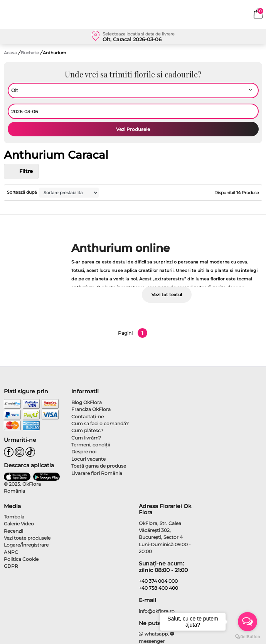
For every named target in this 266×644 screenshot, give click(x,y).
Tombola (14, 517)
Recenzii (13, 531)
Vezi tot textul (167, 295)
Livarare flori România (97, 473)
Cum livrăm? (86, 438)
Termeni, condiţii (91, 445)
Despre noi (84, 452)
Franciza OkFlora (91, 409)
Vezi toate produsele (27, 538)
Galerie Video (19, 524)
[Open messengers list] (247, 622)
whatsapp (153, 634)
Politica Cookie (21, 559)
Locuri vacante (88, 459)
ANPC (11, 552)
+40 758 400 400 (158, 588)
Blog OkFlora (87, 402)
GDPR (11, 566)
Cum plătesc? (87, 430)
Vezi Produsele (133, 129)
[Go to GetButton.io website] (247, 636)
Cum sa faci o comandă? (100, 423)
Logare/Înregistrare (26, 545)
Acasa (10, 53)
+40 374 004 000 (158, 581)
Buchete (30, 53)
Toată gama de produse (99, 466)
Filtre (21, 171)
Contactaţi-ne (88, 417)
